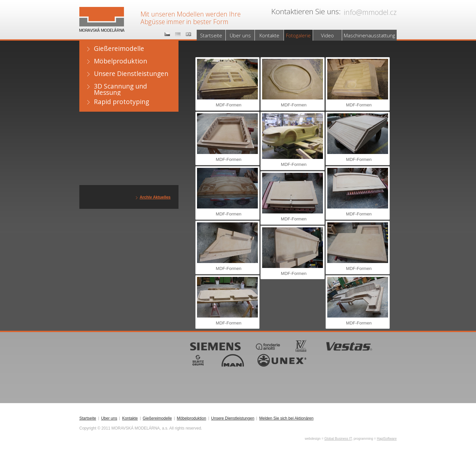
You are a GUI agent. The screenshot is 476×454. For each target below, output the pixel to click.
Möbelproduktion (120, 61)
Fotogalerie (298, 35)
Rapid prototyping (121, 102)
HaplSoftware (387, 439)
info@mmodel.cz (370, 12)
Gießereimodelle (119, 48)
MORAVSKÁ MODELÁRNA (101, 14)
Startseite (211, 35)
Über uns (240, 35)
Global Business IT (338, 439)
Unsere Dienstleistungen (131, 74)
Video (327, 35)
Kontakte (269, 35)
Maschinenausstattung (369, 35)
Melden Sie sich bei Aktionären (286, 418)
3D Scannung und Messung (120, 89)
